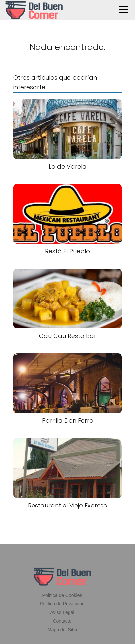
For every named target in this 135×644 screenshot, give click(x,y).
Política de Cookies (62, 595)
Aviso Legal (62, 612)
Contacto (62, 621)
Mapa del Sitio (62, 630)
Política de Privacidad (62, 604)
